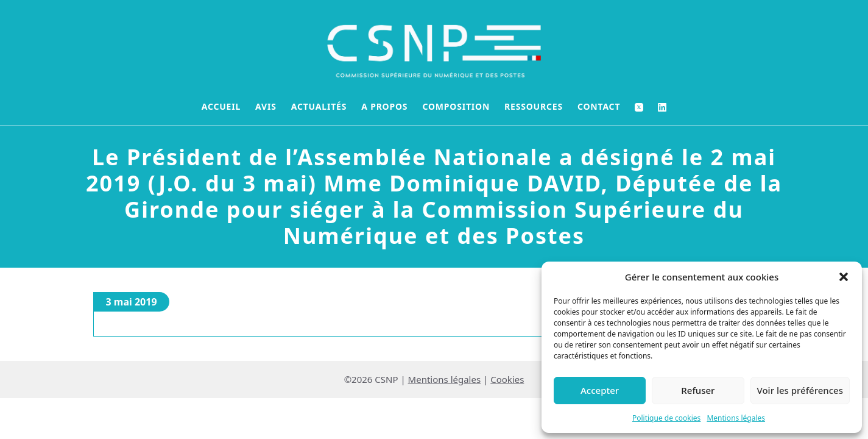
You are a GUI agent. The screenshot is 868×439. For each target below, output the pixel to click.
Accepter (600, 390)
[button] (844, 277)
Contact (599, 106)
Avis (266, 106)
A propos (384, 106)
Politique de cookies (666, 418)
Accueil (221, 106)
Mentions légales (736, 418)
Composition (456, 106)
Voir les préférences (800, 390)
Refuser (698, 390)
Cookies (507, 379)
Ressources (534, 106)
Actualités (319, 106)
